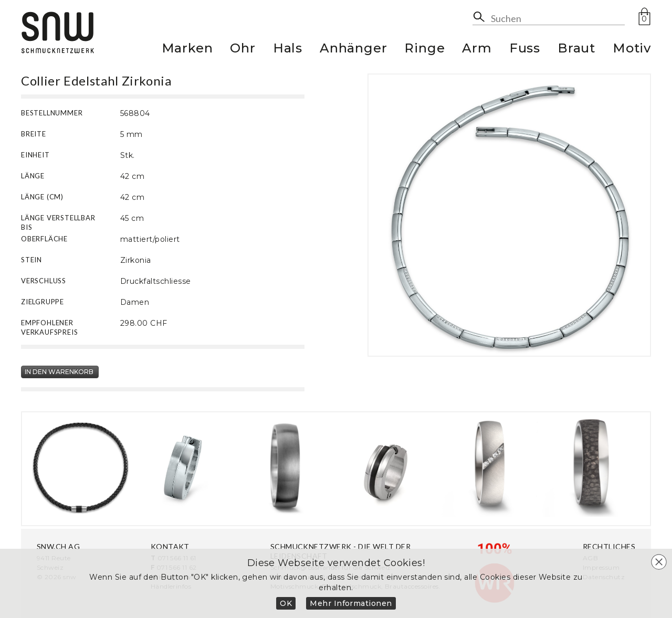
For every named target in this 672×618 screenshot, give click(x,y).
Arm (477, 50)
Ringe (424, 50)
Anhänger (353, 50)
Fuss (525, 50)
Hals (288, 50)
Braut (576, 50)
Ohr (243, 50)
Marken (187, 50)
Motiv (632, 50)
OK (286, 603)
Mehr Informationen (351, 603)
